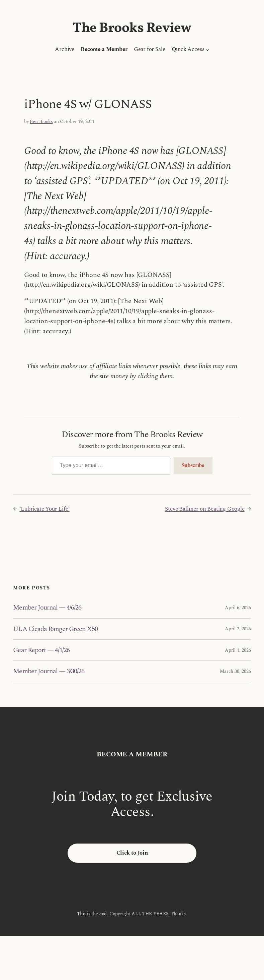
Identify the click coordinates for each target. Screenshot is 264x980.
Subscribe (193, 465)
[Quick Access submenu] (207, 50)
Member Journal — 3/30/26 (49, 671)
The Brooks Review (132, 28)
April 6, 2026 (238, 608)
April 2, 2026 (238, 629)
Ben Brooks (41, 122)
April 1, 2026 (238, 650)
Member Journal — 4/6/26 (47, 608)
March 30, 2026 (235, 671)
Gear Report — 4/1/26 (41, 650)
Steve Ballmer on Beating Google (205, 509)
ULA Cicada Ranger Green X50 (55, 629)
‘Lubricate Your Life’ (44, 509)
